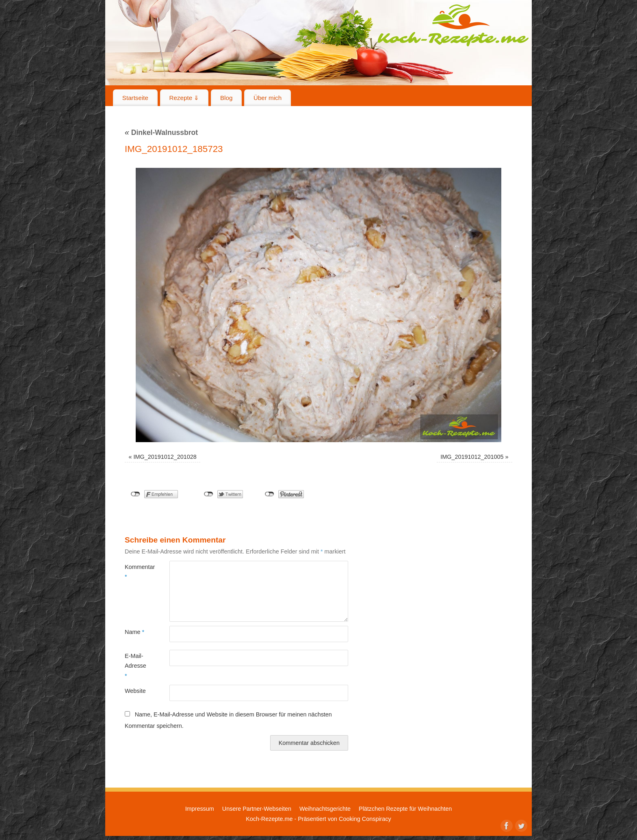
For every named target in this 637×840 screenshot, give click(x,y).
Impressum (200, 809)
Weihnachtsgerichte (325, 809)
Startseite (135, 98)
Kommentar (136, 572)
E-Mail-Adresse (135, 666)
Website (135, 691)
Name (134, 632)
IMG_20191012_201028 (165, 457)
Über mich (268, 98)
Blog (226, 98)
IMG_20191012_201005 (472, 457)
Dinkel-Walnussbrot (161, 132)
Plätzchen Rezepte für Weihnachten (405, 809)
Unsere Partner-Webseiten (257, 809)
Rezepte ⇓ (184, 98)
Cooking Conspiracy (365, 819)
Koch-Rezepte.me (453, 25)
